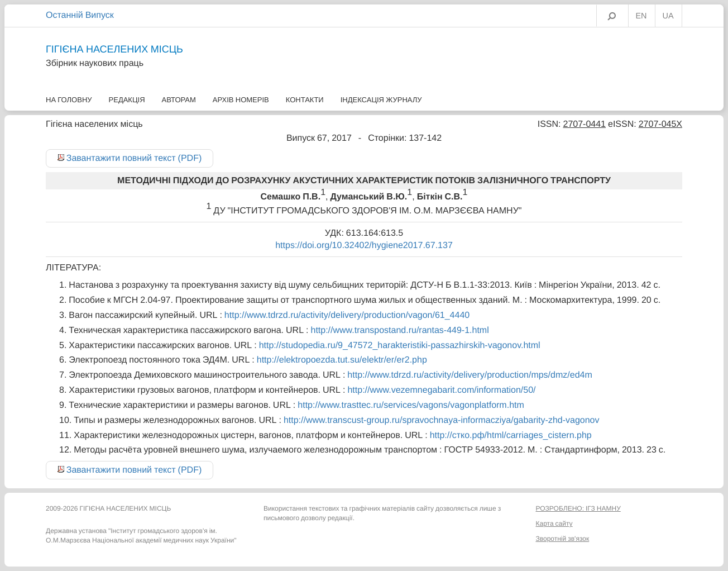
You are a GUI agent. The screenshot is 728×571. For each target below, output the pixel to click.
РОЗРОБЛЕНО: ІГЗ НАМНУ (578, 508)
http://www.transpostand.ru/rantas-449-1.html (399, 330)
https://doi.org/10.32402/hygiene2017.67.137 (364, 245)
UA (668, 16)
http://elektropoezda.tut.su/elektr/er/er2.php (342, 360)
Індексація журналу (381, 100)
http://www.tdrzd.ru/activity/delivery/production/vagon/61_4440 (347, 315)
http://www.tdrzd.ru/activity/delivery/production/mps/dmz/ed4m (470, 375)
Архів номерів (241, 100)
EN (641, 16)
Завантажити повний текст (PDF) (134, 158)
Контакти (305, 100)
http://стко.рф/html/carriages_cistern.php (511, 435)
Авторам (179, 100)
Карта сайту (554, 524)
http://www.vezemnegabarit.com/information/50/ (441, 390)
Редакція (127, 100)
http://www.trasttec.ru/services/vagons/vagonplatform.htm (411, 405)
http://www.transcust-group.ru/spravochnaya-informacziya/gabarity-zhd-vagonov (442, 420)
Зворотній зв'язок (563, 539)
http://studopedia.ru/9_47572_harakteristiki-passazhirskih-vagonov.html (400, 345)
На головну (69, 100)
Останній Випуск (80, 15)
